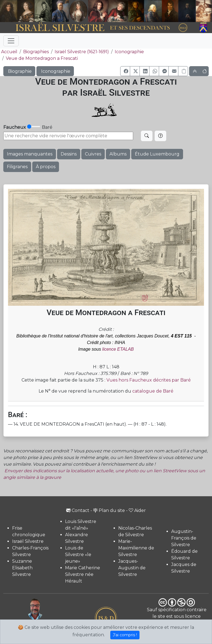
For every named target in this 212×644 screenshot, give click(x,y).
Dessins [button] (69, 154)
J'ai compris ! (125, 635)
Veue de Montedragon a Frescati (42, 58)
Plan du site (109, 510)
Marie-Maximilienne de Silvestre (136, 548)
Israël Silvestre (28, 541)
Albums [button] (118, 154)
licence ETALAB (118, 349)
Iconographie (129, 52)
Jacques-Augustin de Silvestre (132, 568)
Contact (78, 510)
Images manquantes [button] (30, 154)
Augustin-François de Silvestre (184, 538)
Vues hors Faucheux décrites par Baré (149, 380)
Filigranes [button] (17, 167)
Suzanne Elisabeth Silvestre (22, 568)
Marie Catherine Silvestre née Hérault (83, 574)
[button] (125, 71)
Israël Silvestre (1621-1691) (82, 52)
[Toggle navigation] (11, 41)
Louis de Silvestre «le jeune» (78, 555)
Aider (137, 510)
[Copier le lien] (183, 71)
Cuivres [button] (93, 154)
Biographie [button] (19, 71)
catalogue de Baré (153, 391)
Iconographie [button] (55, 71)
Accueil (9, 52)
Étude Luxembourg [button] (157, 154)
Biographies (36, 52)
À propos (46, 167)
